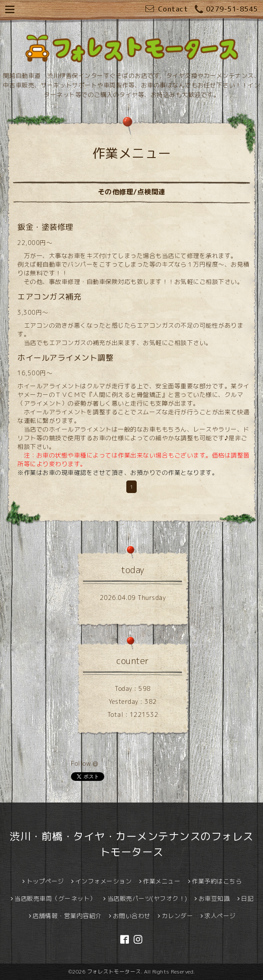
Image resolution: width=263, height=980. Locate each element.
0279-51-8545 (226, 10)
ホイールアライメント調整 (65, 358)
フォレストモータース (114, 972)
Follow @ (84, 763)
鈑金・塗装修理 (45, 227)
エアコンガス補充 (49, 297)
